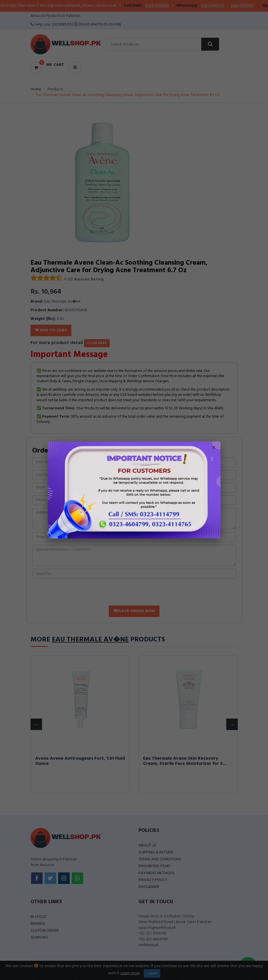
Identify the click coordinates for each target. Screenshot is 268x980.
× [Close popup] (214, 448)
